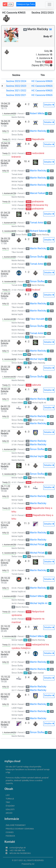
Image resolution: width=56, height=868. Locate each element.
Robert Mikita (37, 113)
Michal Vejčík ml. (39, 403)
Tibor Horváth (17, 252)
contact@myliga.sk (18, 848)
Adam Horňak (38, 673)
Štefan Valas (17, 556)
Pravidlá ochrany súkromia (20, 829)
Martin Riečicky (18, 117)
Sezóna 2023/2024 (16, 81)
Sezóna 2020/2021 (16, 95)
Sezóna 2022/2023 (16, 86)
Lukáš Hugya (17, 708)
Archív (9, 813)
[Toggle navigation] (49, 4)
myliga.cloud (12, 761)
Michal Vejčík (17, 181)
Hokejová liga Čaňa (26, 4)
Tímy (8, 802)
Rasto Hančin (37, 354)
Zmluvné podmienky (16, 825)
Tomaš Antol (17, 174)
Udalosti (10, 809)
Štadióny (10, 806)
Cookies (10, 832)
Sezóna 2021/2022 (16, 91)
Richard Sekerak (39, 231)
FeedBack (10, 836)
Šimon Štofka (17, 135)
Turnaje (10, 799)
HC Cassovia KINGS (42, 81)
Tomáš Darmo (18, 574)
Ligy (8, 795)
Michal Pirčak (38, 420)
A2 (33, 864)
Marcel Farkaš (37, 193)
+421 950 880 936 (17, 850)
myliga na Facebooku (20, 853)
